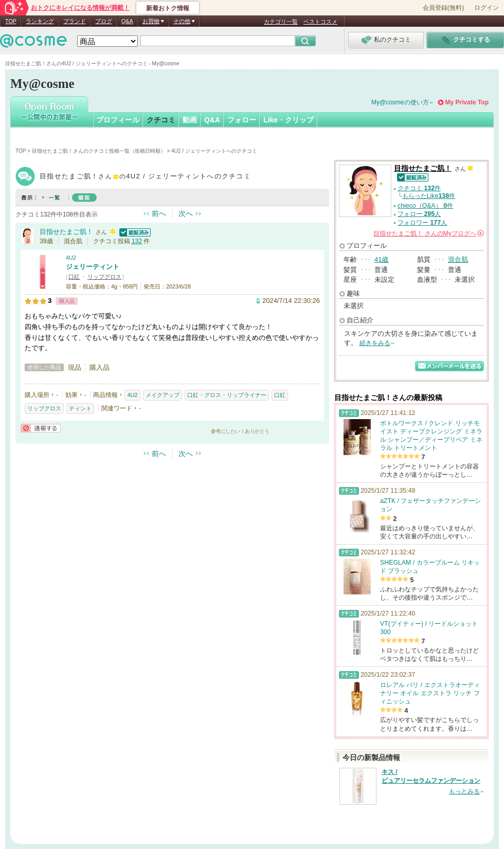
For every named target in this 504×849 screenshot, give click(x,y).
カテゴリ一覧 (281, 22)
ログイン (487, 8)
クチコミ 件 (419, 188)
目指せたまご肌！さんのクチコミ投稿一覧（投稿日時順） (99, 151)
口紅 (74, 277)
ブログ (104, 21)
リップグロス (104, 277)
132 (137, 241)
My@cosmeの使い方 (400, 102)
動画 (190, 120)
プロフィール (118, 120)
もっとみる (464, 791)
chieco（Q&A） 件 (425, 206)
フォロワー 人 (422, 223)
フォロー (242, 120)
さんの (429, 233)
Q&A (127, 21)
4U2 (71, 258)
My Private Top (467, 102)
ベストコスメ (320, 22)
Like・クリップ (289, 120)
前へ (159, 213)
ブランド (75, 21)
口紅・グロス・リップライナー (227, 395)
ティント (80, 408)
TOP (11, 21)
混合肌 (458, 259)
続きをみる (375, 343)
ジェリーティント (93, 267)
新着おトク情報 (168, 8)
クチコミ (161, 120)
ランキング (40, 21)
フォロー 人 (419, 214)
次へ (186, 213)
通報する (41, 428)
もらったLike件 (429, 196)
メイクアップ (163, 395)
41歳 (381, 259)
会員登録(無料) (443, 8)
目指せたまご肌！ (66, 232)
